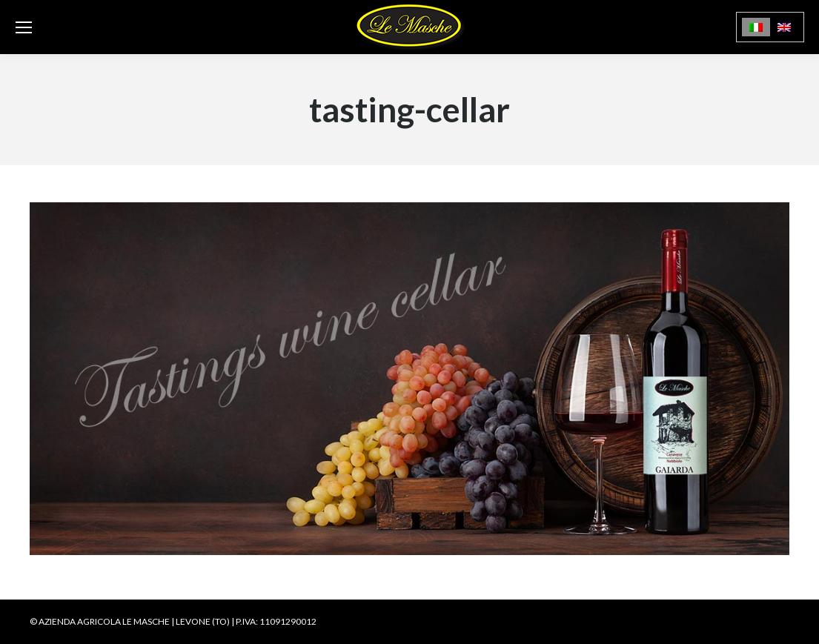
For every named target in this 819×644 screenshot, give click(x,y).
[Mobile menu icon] (24, 27)
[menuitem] (756, 27)
